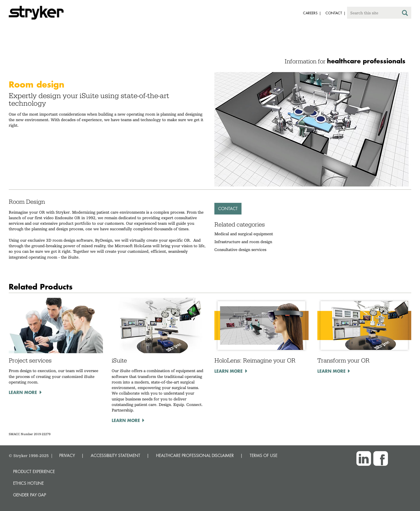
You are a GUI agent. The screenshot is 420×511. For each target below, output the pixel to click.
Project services (30, 360)
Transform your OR (343, 360)
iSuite (119, 360)
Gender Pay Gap (30, 495)
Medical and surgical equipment (244, 234)
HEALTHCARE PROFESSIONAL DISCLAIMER (195, 455)
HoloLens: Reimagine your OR (255, 360)
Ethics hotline (28, 483)
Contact (228, 209)
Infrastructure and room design (243, 242)
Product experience (34, 471)
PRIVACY (67, 455)
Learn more (23, 392)
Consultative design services (240, 250)
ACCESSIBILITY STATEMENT (116, 455)
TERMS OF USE (264, 455)
